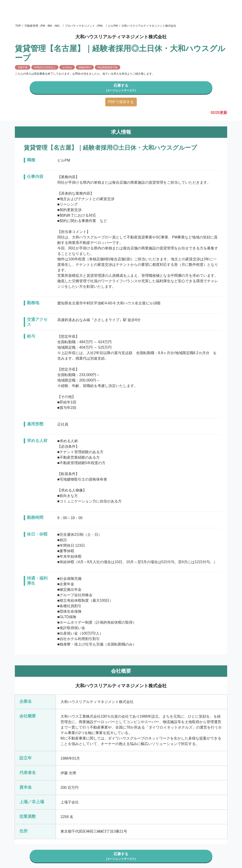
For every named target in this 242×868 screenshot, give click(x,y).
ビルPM (113, 26)
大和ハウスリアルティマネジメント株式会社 (149, 26)
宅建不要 (23, 67)
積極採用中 (85, 67)
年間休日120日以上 (45, 67)
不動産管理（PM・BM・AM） (43, 26)
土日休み (67, 67)
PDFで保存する (121, 102)
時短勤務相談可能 (108, 67)
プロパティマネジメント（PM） (85, 26)
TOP (18, 26)
